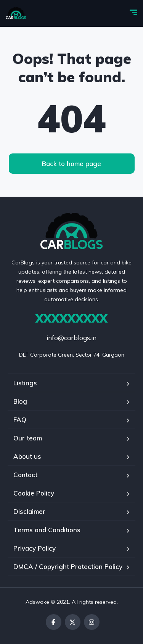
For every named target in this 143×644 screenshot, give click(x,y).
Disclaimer (29, 511)
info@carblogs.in (71, 338)
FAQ (20, 420)
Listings (25, 383)
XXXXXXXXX (71, 318)
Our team (28, 438)
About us (27, 456)
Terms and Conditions (47, 530)
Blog (20, 401)
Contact (25, 475)
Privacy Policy (35, 548)
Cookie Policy (34, 493)
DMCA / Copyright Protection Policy (68, 567)
